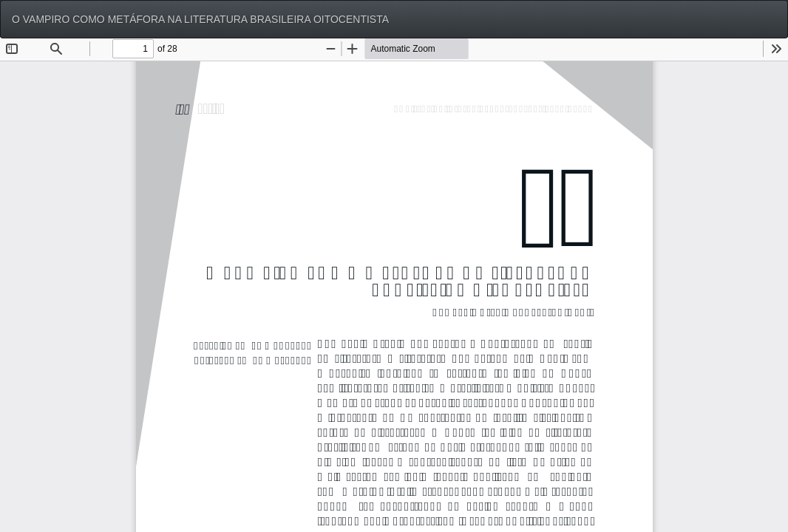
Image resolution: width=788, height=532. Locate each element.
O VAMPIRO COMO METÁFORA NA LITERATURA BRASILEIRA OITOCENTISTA (200, 19)
